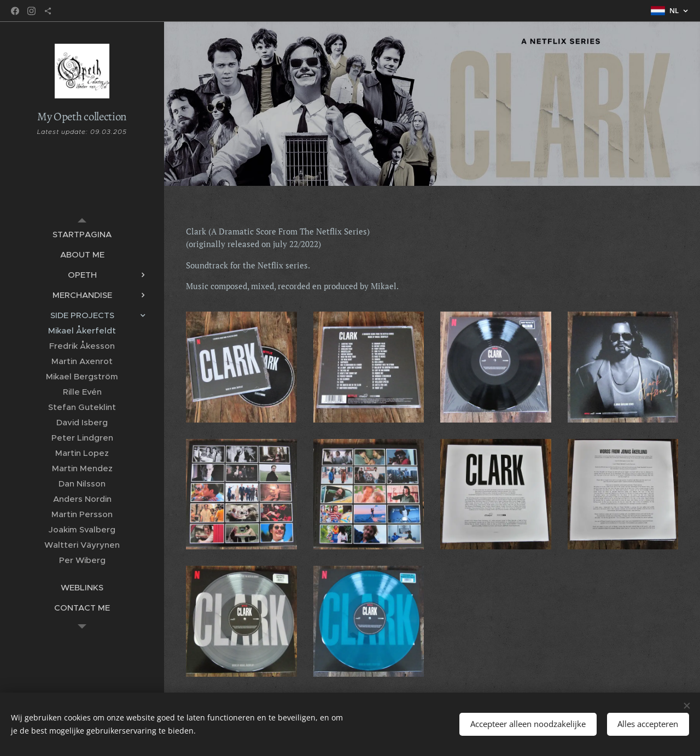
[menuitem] (82, 234)
